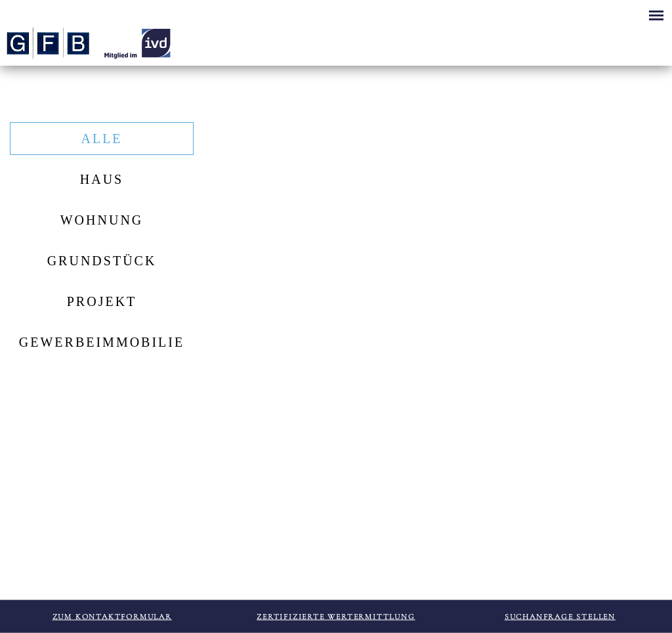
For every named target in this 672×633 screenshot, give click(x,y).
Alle (101, 139)
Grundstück (102, 261)
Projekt (102, 301)
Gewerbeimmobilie (102, 342)
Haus (102, 179)
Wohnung (102, 220)
